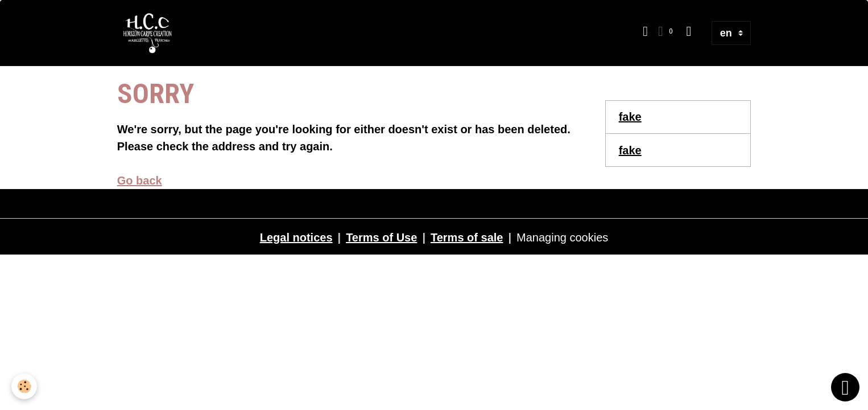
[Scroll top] (845, 387)
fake (630, 117)
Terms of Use (381, 237)
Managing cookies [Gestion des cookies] (562, 237)
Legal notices (296, 237)
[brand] (151, 33)
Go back (140, 181)
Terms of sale (467, 237)
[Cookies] (24, 386)
